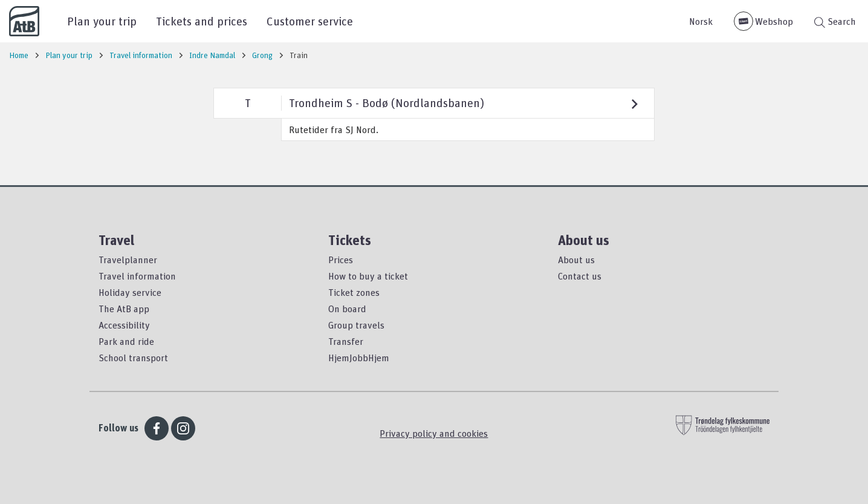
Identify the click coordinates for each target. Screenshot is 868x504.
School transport (133, 358)
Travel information (137, 276)
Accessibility (124, 325)
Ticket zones (354, 292)
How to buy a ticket (368, 276)
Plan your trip (102, 21)
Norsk (701, 21)
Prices (341, 260)
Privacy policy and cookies (434, 433)
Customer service (310, 21)
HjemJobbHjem (359, 358)
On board (347, 309)
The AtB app (124, 309)
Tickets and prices (202, 21)
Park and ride (126, 341)
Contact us (580, 276)
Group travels (356, 325)
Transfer (346, 341)
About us (576, 260)
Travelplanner (128, 260)
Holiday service (130, 292)
